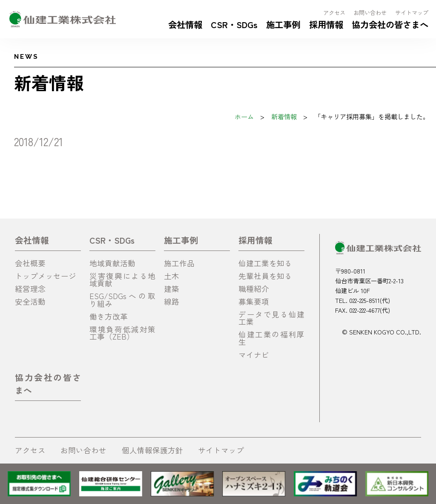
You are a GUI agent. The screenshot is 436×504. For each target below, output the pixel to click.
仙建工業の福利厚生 (271, 338)
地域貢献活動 (112, 263)
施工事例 (283, 24)
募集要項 (254, 301)
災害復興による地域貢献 (122, 280)
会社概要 (30, 263)
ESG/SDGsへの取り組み (122, 300)
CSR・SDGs (234, 24)
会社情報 (185, 24)
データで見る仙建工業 (271, 318)
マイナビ (254, 355)
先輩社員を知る (265, 276)
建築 (172, 289)
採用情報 (326, 24)
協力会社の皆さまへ (390, 24)
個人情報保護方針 (152, 450)
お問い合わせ (370, 13)
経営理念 (30, 289)
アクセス (334, 13)
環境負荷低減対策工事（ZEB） (122, 333)
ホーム (244, 116)
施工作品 (179, 263)
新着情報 (284, 116)
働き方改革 (109, 316)
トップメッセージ (46, 276)
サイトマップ (412, 13)
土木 (172, 276)
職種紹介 (254, 289)
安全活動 (30, 301)
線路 (172, 301)
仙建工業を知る (265, 263)
